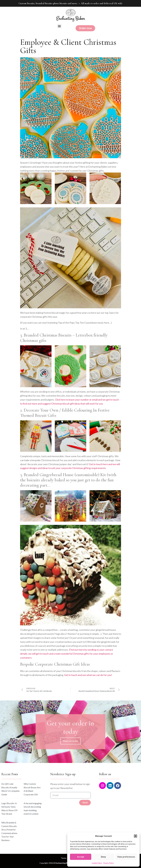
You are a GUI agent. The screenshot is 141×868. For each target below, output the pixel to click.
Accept (81, 857)
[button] (135, 836)
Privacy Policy (109, 863)
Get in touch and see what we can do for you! (88, 675)
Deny (103, 857)
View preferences (126, 857)
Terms (64, 858)
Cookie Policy (97, 863)
